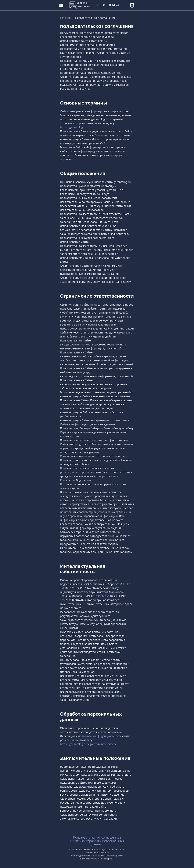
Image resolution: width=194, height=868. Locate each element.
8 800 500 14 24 (108, 5)
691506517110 (104, 596)
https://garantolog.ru (73, 127)
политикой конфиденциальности (100, 736)
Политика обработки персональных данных (97, 843)
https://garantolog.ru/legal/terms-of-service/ (88, 744)
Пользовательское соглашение (96, 837)
